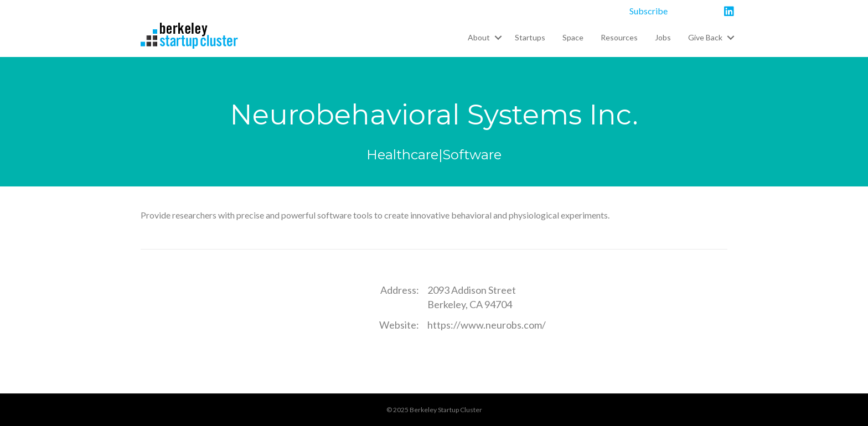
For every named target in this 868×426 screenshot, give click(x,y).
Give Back (705, 37)
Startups (530, 37)
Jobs (663, 37)
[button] (498, 38)
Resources (619, 37)
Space (573, 37)
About (479, 37)
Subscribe (649, 11)
